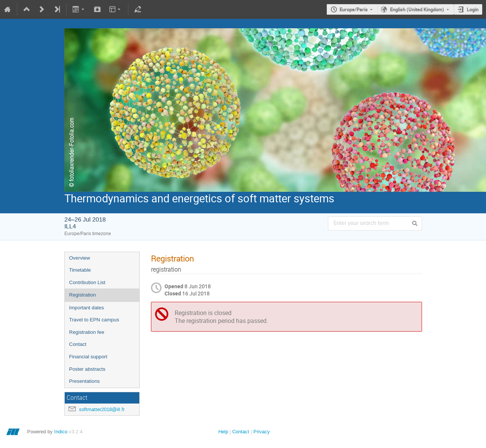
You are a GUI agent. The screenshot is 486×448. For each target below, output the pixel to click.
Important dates (87, 308)
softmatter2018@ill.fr (102, 409)
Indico (61, 432)
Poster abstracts (87, 369)
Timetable (80, 270)
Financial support (88, 357)
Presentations (85, 381)
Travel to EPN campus (94, 320)
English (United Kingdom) (417, 9)
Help (223, 432)
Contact (78, 344)
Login (473, 9)
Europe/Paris (354, 9)
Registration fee (87, 332)
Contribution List (87, 282)
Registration (83, 295)
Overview (80, 258)
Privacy (262, 432)
